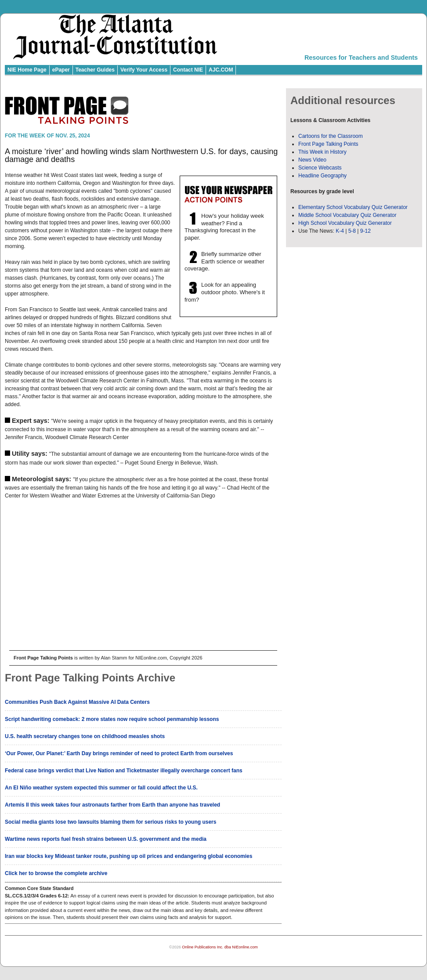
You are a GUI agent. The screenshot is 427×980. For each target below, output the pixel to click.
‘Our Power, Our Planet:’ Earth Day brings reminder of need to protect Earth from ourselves (119, 753)
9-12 (365, 231)
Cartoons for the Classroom (331, 136)
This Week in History (322, 152)
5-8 (353, 231)
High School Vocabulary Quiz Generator (345, 223)
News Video (312, 160)
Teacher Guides (95, 70)
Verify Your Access (144, 70)
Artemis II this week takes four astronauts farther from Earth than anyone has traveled (112, 805)
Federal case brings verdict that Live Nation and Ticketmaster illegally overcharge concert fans (124, 771)
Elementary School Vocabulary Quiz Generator (353, 207)
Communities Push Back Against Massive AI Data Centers (77, 702)
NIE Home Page (27, 70)
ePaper (61, 70)
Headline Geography (322, 176)
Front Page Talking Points (328, 144)
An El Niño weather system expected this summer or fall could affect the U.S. (101, 788)
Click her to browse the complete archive (56, 873)
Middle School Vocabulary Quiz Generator (347, 215)
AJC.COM (221, 70)
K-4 (340, 231)
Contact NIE (188, 70)
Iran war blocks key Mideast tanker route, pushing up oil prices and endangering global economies (128, 856)
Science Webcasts (320, 168)
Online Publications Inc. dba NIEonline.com (220, 947)
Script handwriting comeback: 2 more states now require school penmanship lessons (112, 719)
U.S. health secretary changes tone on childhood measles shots (85, 736)
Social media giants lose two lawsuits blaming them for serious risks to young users (110, 822)
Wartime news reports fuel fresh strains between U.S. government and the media (106, 839)
